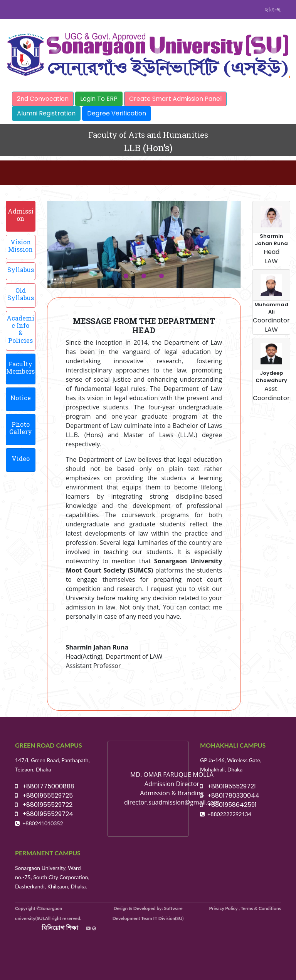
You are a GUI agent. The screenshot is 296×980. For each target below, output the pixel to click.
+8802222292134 (229, 814)
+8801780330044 (230, 796)
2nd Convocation (43, 99)
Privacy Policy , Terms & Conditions (245, 908)
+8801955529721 (228, 786)
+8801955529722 (44, 805)
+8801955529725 (44, 796)
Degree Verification (117, 113)
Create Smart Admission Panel (175, 99)
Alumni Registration (46, 113)
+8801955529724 (44, 814)
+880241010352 (43, 823)
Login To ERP (99, 99)
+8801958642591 (228, 805)
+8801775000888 (45, 786)
